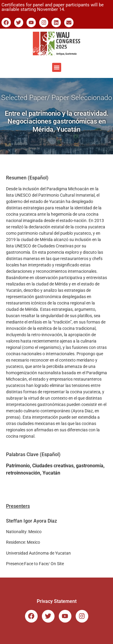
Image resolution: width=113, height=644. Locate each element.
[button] (57, 67)
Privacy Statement (57, 601)
